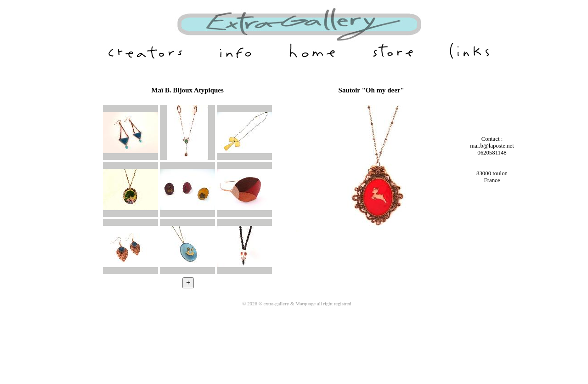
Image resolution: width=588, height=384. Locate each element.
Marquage (305, 304)
